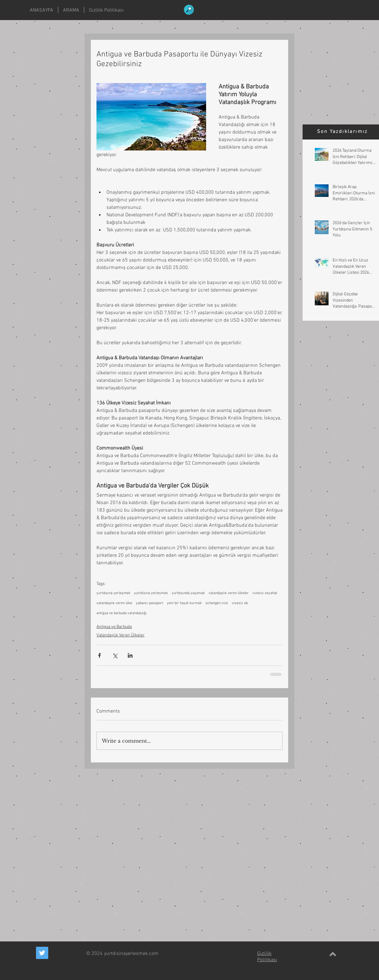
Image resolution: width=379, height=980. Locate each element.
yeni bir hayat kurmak (184, 603)
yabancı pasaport (150, 603)
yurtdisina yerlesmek (151, 593)
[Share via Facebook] (99, 655)
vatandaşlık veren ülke (114, 603)
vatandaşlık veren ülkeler (229, 593)
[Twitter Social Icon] (42, 953)
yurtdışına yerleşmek (113, 593)
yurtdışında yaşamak (188, 593)
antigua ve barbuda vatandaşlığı (122, 613)
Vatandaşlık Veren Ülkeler (121, 635)
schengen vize (217, 603)
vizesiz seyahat (265, 593)
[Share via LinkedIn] (130, 655)
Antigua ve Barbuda (114, 627)
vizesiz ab (240, 603)
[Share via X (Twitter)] (115, 655)
